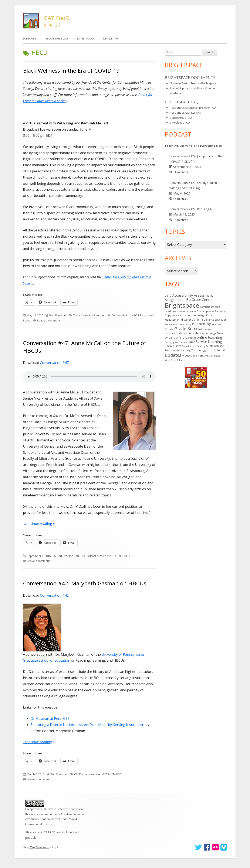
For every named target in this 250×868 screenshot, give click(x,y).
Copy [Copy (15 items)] (168, 315)
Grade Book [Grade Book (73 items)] (186, 329)
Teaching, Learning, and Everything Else (193, 146)
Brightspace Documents (190, 77)
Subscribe (29, 39)
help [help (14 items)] (201, 329)
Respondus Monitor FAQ (185, 113)
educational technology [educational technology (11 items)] (178, 324)
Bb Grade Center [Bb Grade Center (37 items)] (200, 300)
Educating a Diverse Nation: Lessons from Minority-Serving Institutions (88, 725)
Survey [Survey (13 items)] (201, 346)
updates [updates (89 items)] (173, 355)
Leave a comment (49, 320)
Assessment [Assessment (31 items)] (203, 295)
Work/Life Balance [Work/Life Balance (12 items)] (175, 360)
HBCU (135, 315)
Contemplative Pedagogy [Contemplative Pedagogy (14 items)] (212, 311)
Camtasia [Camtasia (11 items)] (205, 307)
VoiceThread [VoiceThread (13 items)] (213, 356)
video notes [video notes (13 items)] (198, 356)
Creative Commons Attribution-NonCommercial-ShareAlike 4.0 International (55, 819)
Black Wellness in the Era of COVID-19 (71, 70)
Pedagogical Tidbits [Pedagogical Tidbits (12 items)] (176, 342)
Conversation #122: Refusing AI (191, 209)
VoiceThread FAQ (181, 118)
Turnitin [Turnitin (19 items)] (222, 350)
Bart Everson (58, 315)
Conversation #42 (54, 595)
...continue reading (39, 524)
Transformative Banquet (89, 315)
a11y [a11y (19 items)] (168, 296)
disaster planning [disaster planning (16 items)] (192, 320)
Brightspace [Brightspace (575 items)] (182, 305)
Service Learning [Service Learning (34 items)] (209, 342)
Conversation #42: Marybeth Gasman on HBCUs (85, 583)
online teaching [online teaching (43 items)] (209, 337)
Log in (56, 847)
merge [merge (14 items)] (212, 333)
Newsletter (111, 39)
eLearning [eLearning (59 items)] (202, 324)
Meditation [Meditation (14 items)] (201, 333)
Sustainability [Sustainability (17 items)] (215, 346)
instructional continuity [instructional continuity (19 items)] (179, 333)
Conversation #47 (54, 363)
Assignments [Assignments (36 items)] (175, 300)
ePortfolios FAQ (180, 123)
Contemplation (121, 315)
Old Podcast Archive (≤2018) (98, 556)
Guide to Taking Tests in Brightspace (193, 83)
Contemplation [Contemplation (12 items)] (187, 311)
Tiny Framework (39, 847)
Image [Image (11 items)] (208, 329)
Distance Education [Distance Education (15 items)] (215, 320)
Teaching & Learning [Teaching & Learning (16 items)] (178, 350)
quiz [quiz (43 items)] (191, 342)
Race (143, 315)
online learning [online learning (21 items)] (186, 338)
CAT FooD (57, 18)
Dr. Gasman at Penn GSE (50, 719)
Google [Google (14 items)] (169, 329)
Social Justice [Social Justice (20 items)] (173, 346)
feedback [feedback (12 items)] (217, 324)
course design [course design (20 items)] (196, 315)
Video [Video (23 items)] (186, 356)
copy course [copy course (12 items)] (179, 315)
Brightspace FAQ (182, 102)
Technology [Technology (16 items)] (199, 350)
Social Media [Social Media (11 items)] (189, 346)
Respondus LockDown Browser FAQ (193, 108)
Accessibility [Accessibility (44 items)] (183, 295)
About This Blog (57, 39)
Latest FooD (85, 39)
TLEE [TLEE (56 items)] (211, 350)
